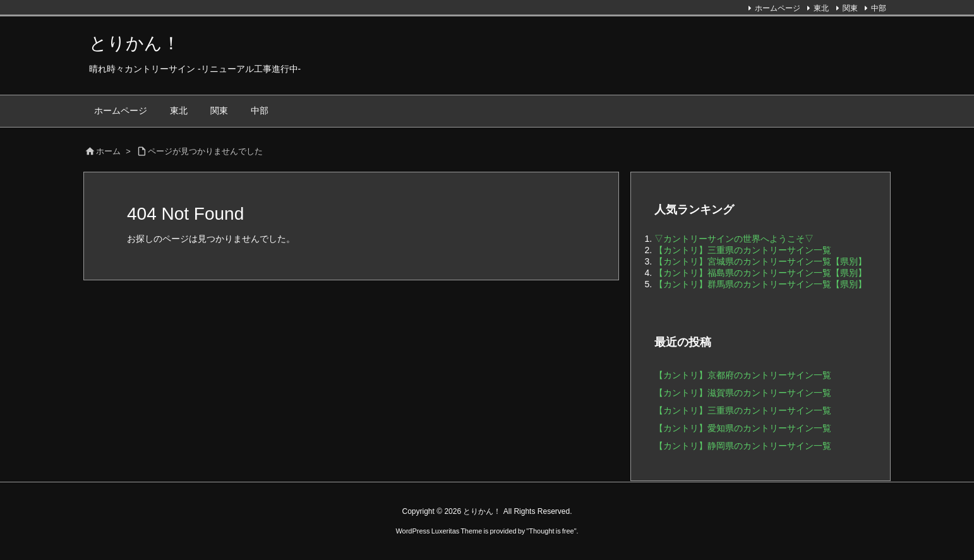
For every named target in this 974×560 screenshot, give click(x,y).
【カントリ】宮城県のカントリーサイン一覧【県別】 (761, 261)
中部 (879, 8)
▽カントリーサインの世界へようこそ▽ (734, 239)
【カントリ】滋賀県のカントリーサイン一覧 (743, 393)
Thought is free (551, 531)
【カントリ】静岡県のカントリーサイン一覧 (743, 446)
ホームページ (778, 8)
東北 (821, 8)
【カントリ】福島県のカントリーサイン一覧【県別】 (761, 273)
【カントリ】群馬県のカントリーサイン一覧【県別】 (761, 284)
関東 (850, 8)
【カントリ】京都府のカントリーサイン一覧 (743, 375)
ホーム (108, 151)
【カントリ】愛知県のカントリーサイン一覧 (743, 428)
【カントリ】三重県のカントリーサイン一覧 (743, 250)
